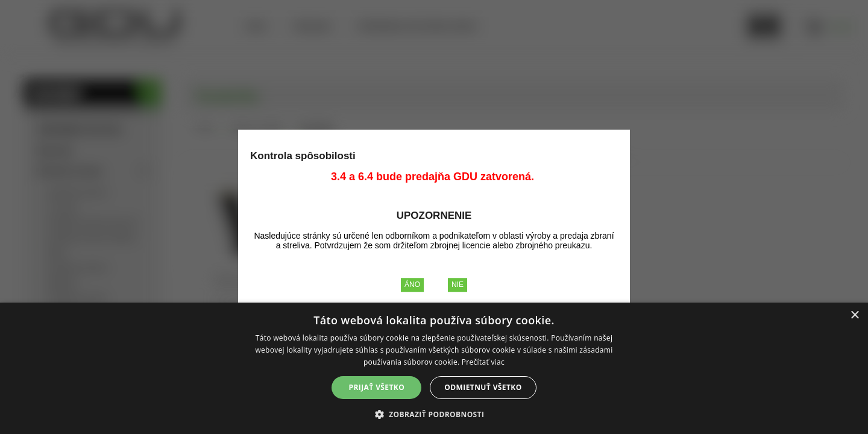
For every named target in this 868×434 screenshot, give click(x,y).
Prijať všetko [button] (377, 387)
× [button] (854, 316)
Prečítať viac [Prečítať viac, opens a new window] (483, 362)
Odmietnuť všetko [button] (483, 387)
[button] (434, 414)
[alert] (434, 368)
